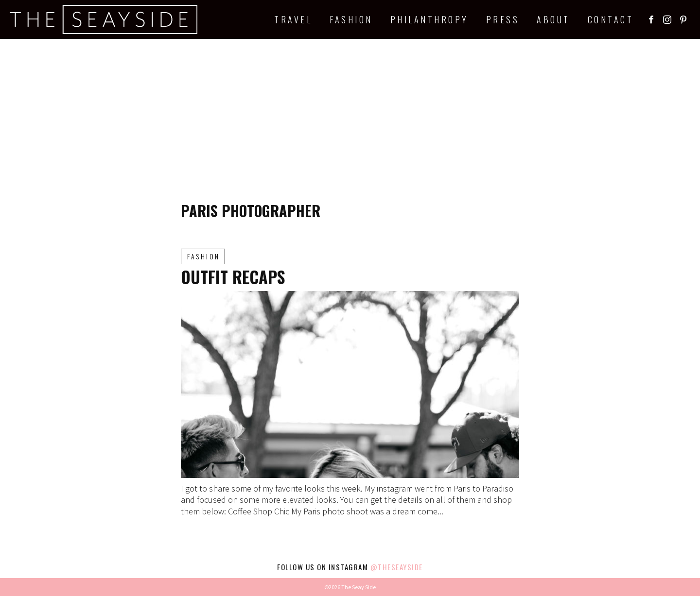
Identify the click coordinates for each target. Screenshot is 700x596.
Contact (611, 19)
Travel (293, 19)
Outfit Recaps (233, 277)
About (553, 19)
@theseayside (397, 567)
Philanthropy (429, 19)
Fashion (351, 19)
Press (503, 19)
